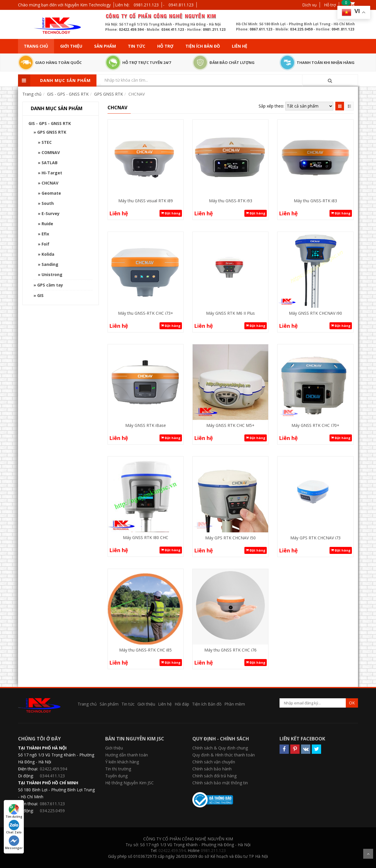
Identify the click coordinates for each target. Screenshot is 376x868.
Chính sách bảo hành (212, 769)
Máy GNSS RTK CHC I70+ (315, 425)
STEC (47, 142)
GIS (40, 295)
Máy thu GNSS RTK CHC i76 (230, 650)
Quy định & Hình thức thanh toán (224, 755)
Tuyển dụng (116, 776)
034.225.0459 (301, 29)
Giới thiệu (71, 46)
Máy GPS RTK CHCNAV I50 (230, 538)
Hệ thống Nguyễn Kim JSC (129, 783)
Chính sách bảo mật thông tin (220, 783)
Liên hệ (240, 46)
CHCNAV (50, 183)
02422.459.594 (131, 29)
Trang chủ (36, 46)
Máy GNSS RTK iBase (146, 425)
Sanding (50, 264)
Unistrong (52, 274)
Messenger (14, 843)
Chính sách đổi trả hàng (214, 776)
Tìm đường (14, 811)
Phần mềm (235, 704)
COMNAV (51, 152)
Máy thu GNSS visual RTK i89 (146, 201)
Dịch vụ (309, 5)
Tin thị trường (118, 769)
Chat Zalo (14, 827)
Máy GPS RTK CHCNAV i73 (315, 538)
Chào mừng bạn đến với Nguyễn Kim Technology (64, 5)
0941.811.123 (181, 5)
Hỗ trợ (330, 5)
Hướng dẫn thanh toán (127, 755)
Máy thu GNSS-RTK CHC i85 (145, 650)
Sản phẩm (105, 46)
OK (352, 703)
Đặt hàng (171, 213)
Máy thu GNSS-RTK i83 (315, 201)
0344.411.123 (173, 29)
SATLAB (50, 163)
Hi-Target (52, 173)
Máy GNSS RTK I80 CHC (146, 537)
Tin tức (137, 46)
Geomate (51, 193)
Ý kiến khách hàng (122, 762)
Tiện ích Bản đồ (203, 46)
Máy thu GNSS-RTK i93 (231, 201)
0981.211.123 (146, 5)
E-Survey (51, 213)
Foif (45, 244)
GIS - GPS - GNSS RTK (50, 123)
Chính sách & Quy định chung (220, 748)
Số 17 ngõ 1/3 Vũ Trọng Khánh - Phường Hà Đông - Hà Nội (56, 758)
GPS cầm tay (50, 285)
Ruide (47, 224)
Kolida (48, 254)
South (48, 203)
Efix (45, 234)
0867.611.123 (261, 29)
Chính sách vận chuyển (214, 762)
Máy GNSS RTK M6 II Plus (230, 313)
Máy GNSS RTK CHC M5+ (230, 425)
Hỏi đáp (182, 704)
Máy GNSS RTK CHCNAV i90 (315, 313)
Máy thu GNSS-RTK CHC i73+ (146, 313)
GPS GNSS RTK (52, 132)
